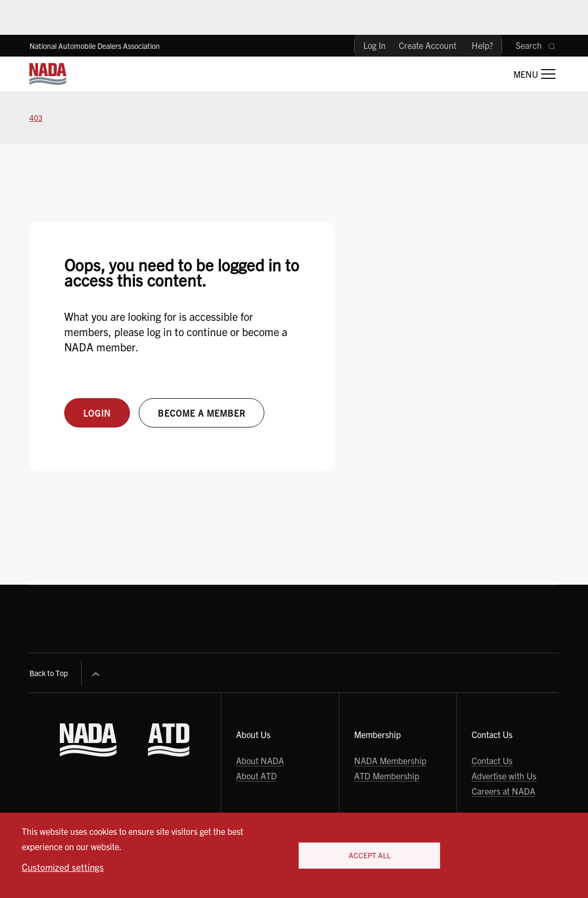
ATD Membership (387, 776)
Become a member (202, 413)
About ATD (256, 776)
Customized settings (63, 867)
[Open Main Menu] (534, 74)
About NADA (260, 760)
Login (97, 413)
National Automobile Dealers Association (95, 46)
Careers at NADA (503, 791)
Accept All (370, 855)
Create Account (428, 45)
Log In (375, 45)
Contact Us (492, 760)
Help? (482, 45)
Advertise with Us (504, 776)
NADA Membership (390, 760)
